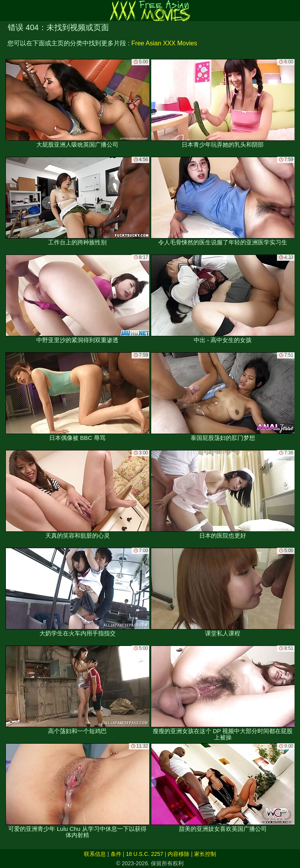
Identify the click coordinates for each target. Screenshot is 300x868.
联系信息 (95, 854)
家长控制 (205, 854)
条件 (116, 854)
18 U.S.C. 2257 (145, 854)
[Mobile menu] (7, 11)
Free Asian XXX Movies (164, 43)
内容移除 (179, 854)
